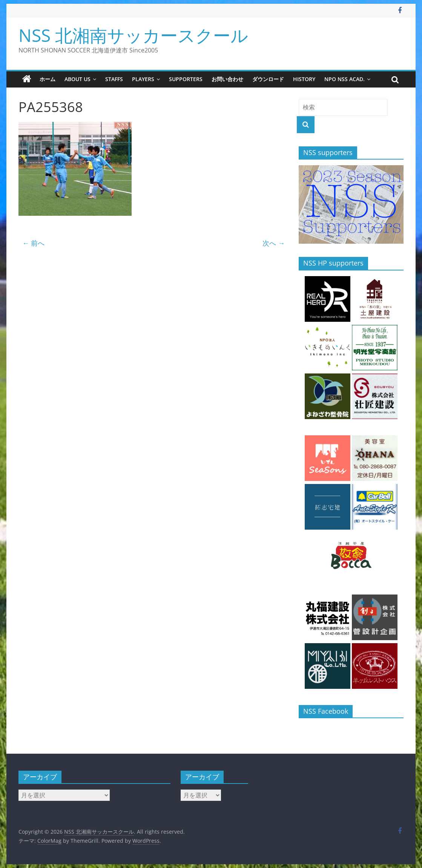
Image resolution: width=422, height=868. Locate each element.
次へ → (274, 243)
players (143, 79)
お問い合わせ (227, 79)
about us (77, 79)
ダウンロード (268, 79)
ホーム (48, 79)
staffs (114, 79)
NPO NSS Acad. (345, 79)
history (304, 79)
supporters (186, 79)
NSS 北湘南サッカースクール (133, 35)
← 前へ (33, 243)
